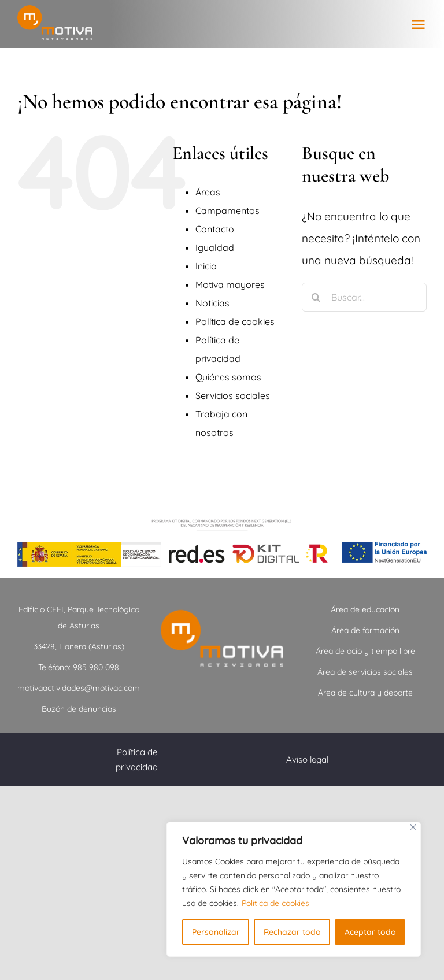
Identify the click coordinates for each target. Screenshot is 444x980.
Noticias (212, 303)
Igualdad (215, 247)
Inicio (206, 266)
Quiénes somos (228, 377)
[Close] (413, 827)
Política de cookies (275, 903)
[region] (294, 889)
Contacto (215, 229)
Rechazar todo (292, 932)
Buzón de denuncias (79, 709)
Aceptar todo (370, 932)
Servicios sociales (233, 395)
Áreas (208, 192)
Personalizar (216, 932)
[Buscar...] (364, 297)
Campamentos (227, 210)
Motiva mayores (230, 284)
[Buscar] (316, 297)
